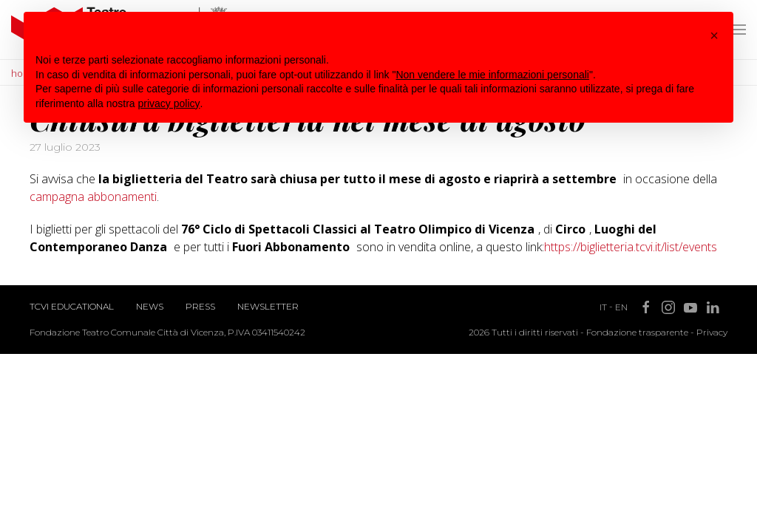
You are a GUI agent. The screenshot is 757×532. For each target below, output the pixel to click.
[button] (714, 35)
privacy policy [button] (169, 103)
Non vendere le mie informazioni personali (492, 75)
